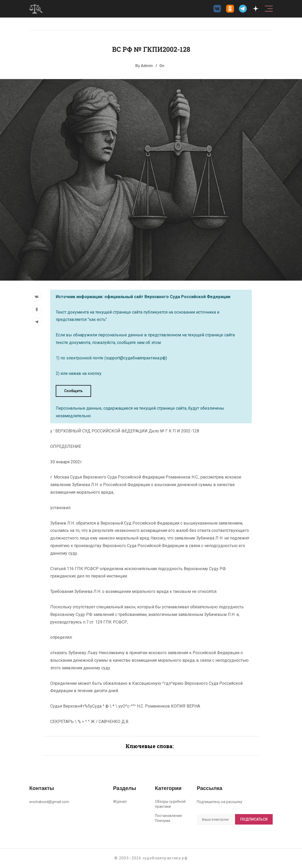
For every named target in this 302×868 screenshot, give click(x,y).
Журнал (120, 802)
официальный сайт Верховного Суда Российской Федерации (167, 297)
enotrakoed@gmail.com (49, 802)
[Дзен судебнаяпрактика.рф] (256, 9)
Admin (147, 65)
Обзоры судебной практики (170, 804)
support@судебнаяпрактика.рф (136, 358)
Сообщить (73, 391)
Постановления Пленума (168, 818)
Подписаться (254, 819)
